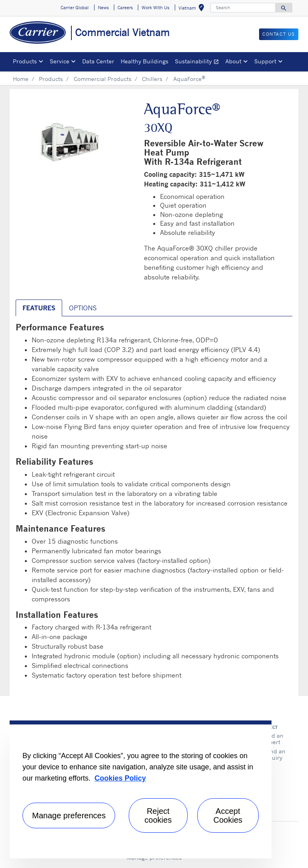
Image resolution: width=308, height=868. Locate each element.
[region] (141, 789)
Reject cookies (158, 815)
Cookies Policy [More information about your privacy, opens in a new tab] (120, 778)
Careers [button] (125, 8)
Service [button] (60, 61)
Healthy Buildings (145, 61)
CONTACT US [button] (279, 34)
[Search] (243, 8)
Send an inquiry (274, 754)
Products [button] (25, 61)
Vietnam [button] (193, 9)
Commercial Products (103, 79)
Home (21, 79)
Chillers (152, 79)
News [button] (103, 8)
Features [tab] (39, 308)
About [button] (233, 61)
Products (51, 79)
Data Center (98, 61)
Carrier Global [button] (75, 8)
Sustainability (199, 62)
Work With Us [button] (155, 8)
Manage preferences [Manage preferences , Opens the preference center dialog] (69, 815)
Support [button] (265, 61)
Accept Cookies (228, 815)
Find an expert (273, 739)
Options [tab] (83, 308)
